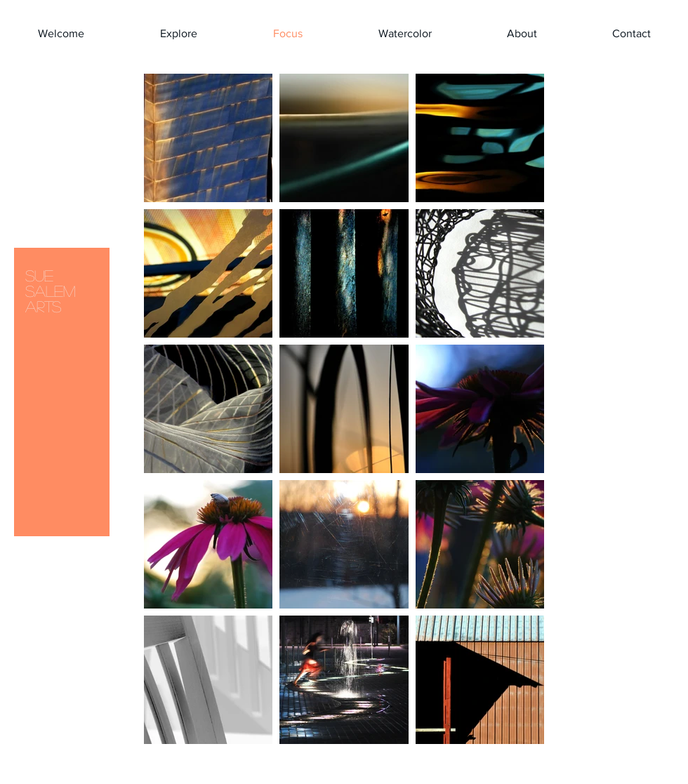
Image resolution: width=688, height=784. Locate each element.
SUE (39, 275)
